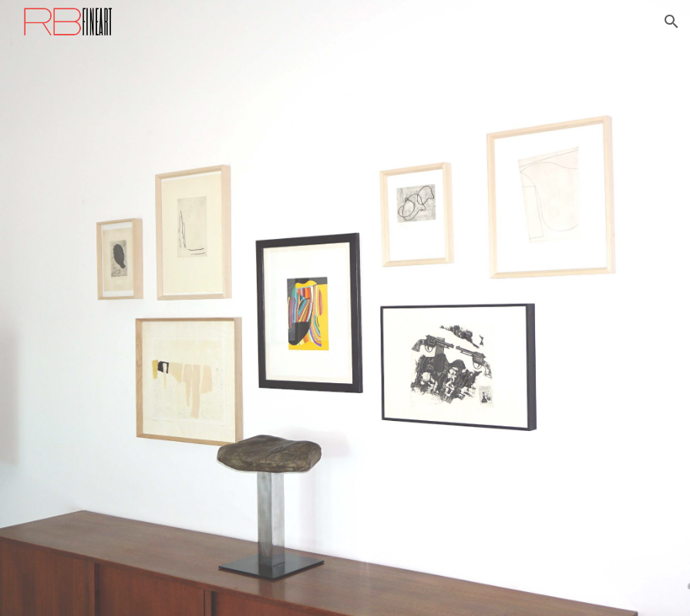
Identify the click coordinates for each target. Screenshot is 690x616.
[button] (671, 22)
